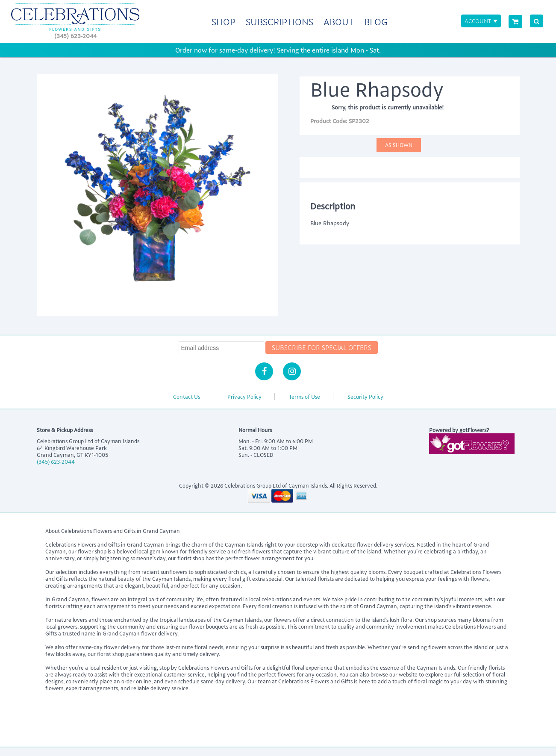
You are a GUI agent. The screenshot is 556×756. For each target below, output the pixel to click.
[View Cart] (515, 22)
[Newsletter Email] (221, 348)
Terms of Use (304, 397)
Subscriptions (279, 22)
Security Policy (365, 397)
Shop (224, 22)
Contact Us (187, 397)
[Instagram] (292, 371)
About (339, 22)
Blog (376, 22)
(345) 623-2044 (75, 36)
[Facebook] (264, 371)
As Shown (399, 145)
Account (478, 21)
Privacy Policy (244, 397)
